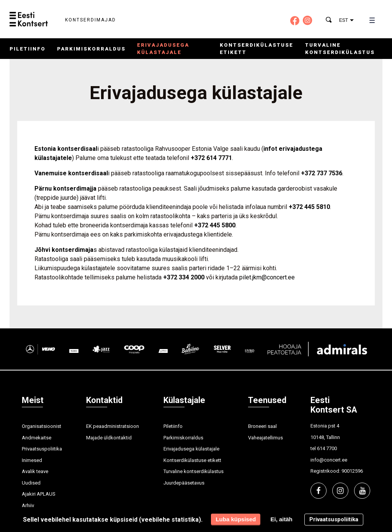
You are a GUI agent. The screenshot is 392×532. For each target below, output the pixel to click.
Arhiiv (28, 505)
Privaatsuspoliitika (42, 449)
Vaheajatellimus (265, 438)
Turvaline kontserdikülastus (194, 471)
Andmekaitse (37, 438)
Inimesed (32, 460)
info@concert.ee (329, 460)
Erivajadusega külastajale (191, 449)
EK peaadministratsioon (113, 426)
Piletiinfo (28, 49)
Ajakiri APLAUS (39, 494)
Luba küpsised (236, 519)
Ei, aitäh (281, 519)
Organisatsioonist (42, 426)
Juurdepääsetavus (184, 483)
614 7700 (327, 448)
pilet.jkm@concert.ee (267, 277)
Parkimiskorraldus (91, 49)
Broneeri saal (262, 426)
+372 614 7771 (211, 158)
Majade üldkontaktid (109, 438)
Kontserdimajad (91, 20)
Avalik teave (35, 471)
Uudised (31, 483)
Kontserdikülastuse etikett (192, 460)
